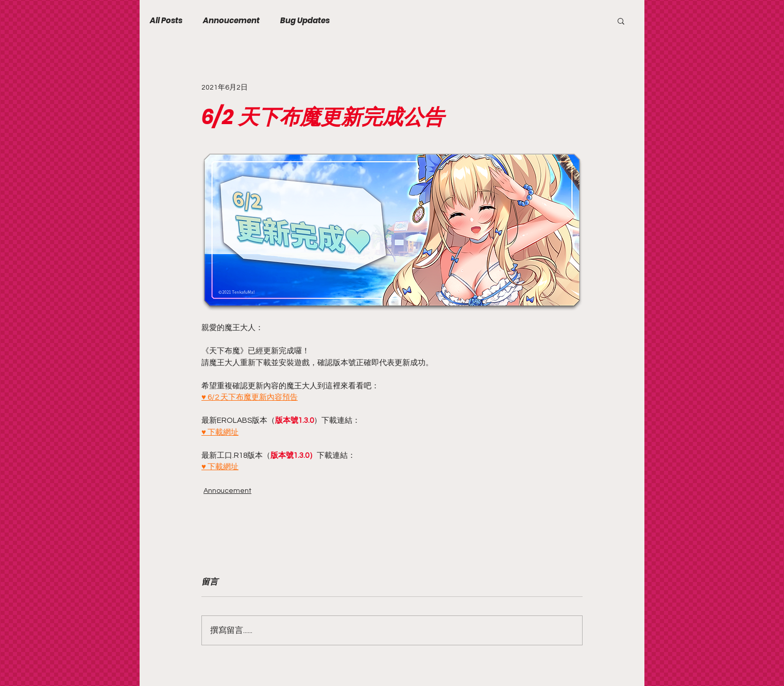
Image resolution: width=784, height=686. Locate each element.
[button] (621, 21)
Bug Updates (305, 21)
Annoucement (231, 21)
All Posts (166, 21)
